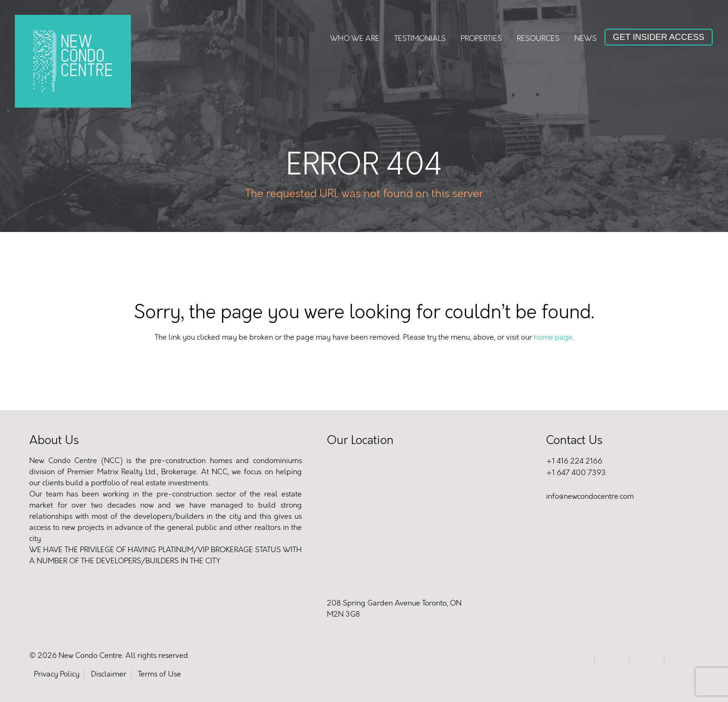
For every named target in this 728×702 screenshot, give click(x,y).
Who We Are (355, 38)
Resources (538, 38)
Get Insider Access (659, 37)
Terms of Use (159, 674)
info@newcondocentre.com (590, 496)
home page (553, 337)
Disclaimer (109, 674)
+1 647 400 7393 (576, 473)
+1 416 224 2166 (574, 461)
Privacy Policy (57, 674)
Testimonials (420, 38)
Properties (481, 38)
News (585, 38)
